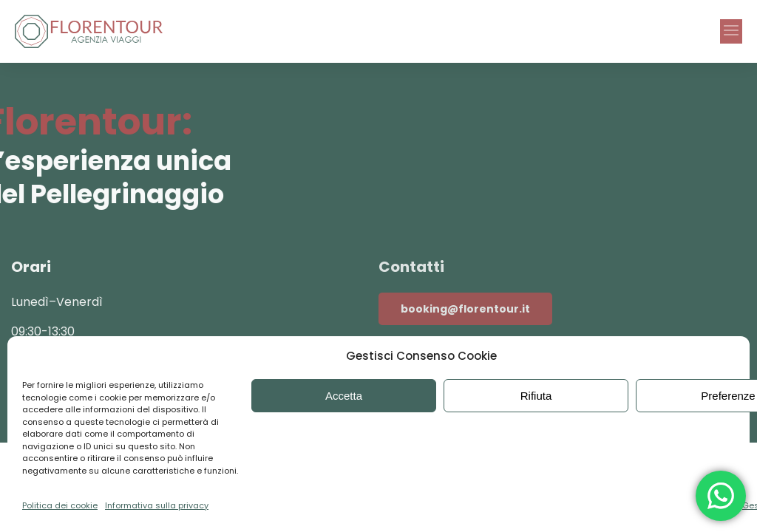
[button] (731, 31)
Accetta (344, 396)
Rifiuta (536, 396)
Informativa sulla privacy (157, 505)
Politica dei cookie (60, 505)
